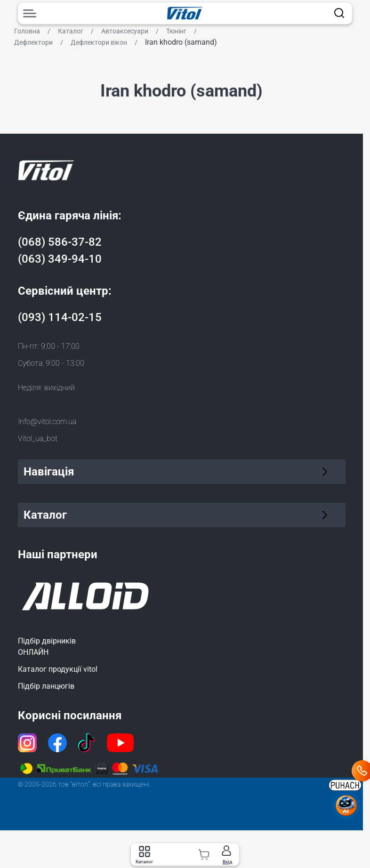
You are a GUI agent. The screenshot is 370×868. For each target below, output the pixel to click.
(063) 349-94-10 (60, 259)
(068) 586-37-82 (60, 242)
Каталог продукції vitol (58, 669)
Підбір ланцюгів (46, 686)
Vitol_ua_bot (38, 438)
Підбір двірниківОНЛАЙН (47, 647)
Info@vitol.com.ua (47, 422)
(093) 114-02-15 (60, 317)
